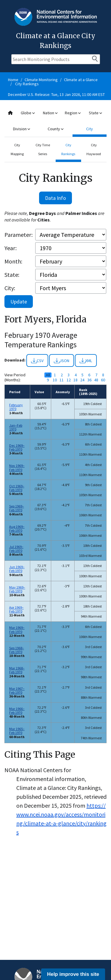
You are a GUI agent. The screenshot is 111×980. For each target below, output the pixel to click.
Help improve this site (73, 974)
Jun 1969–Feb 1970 (17, 569)
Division (21, 129)
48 (96, 380)
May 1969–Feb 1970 (17, 589)
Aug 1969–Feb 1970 (17, 528)
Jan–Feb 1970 (16, 427)
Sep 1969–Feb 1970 (17, 508)
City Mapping (17, 149)
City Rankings (27, 84)
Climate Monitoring (41, 80)
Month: (13, 261)
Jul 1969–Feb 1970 (16, 549)
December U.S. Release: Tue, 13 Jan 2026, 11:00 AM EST (56, 94)
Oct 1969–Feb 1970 (17, 488)
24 (82, 380)
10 (55, 380)
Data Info (55, 198)
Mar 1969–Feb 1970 (17, 629)
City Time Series (43, 149)
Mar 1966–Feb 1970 (17, 711)
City (90, 129)
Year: (11, 248)
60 (103, 380)
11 (62, 380)
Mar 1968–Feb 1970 (17, 670)
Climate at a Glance (81, 80)
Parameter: (18, 235)
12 (69, 380)
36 (89, 380)
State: (12, 275)
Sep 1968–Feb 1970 (17, 650)
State (95, 113)
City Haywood (94, 149)
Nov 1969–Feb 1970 (17, 467)
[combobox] (55, 121)
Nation (50, 113)
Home (13, 80)
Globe (28, 113)
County (55, 129)
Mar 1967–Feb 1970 (17, 690)
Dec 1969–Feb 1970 (17, 447)
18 (75, 380)
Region (73, 113)
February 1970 (16, 407)
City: (10, 288)
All (48, 375)
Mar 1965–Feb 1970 (17, 731)
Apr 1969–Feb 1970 (16, 609)
